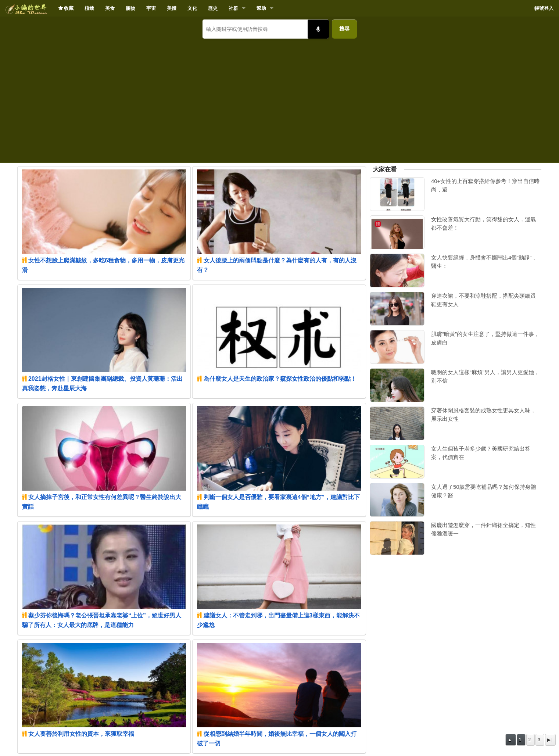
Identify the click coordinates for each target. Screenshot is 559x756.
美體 (172, 8)
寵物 (130, 8)
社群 (233, 8)
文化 (192, 8)
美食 (110, 8)
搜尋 (344, 29)
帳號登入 (544, 8)
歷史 (213, 8)
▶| (549, 740)
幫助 (261, 8)
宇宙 (151, 8)
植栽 (89, 8)
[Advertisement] (280, 98)
